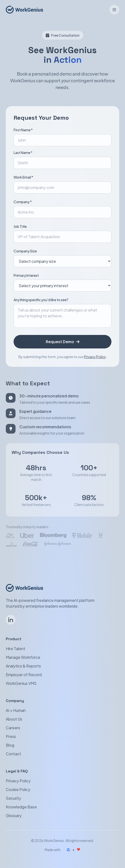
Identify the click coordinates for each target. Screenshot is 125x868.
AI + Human (16, 710)
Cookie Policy (18, 789)
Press (11, 736)
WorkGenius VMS (21, 683)
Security (13, 798)
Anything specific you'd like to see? (41, 300)
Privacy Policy (95, 357)
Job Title (20, 226)
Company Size (25, 251)
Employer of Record (24, 675)
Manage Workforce (23, 657)
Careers (13, 728)
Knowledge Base (21, 807)
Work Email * (23, 177)
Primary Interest (26, 275)
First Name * (23, 130)
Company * (23, 202)
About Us (14, 719)
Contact (13, 754)
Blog (10, 745)
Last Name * (23, 153)
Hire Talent (16, 649)
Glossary (14, 816)
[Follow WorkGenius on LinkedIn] (11, 620)
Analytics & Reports (23, 666)
